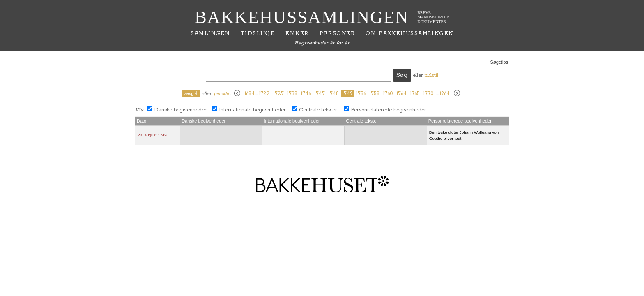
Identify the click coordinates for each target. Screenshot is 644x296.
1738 (292, 94)
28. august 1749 (152, 135)
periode (222, 93)
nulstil (431, 75)
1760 (388, 94)
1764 (401, 94)
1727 (278, 94)
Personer (337, 34)
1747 (320, 94)
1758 (374, 94)
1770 (428, 94)
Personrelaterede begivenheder (389, 110)
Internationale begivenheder (252, 110)
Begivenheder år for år (322, 43)
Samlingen (210, 34)
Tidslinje (258, 34)
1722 (264, 94)
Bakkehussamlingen (302, 17)
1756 (361, 94)
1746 (306, 94)
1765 (415, 94)
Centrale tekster (318, 110)
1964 (445, 94)
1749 (347, 94)
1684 (250, 94)
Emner (297, 34)
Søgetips (499, 62)
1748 (333, 94)
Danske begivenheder (180, 110)
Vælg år (191, 93)
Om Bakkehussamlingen (409, 34)
